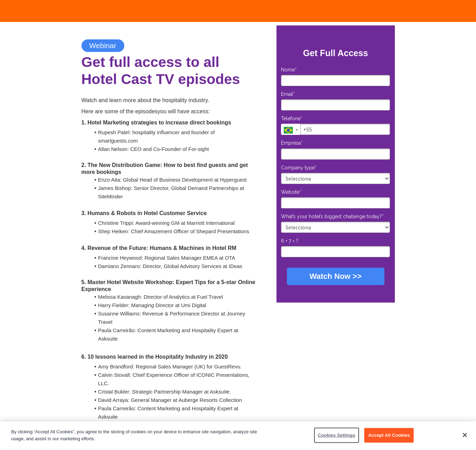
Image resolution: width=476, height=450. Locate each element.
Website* (291, 192)
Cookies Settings (337, 436)
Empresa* (292, 143)
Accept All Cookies (389, 436)
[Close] (465, 436)
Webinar (103, 45)
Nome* (289, 70)
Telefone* (292, 119)
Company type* (299, 168)
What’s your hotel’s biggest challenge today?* (332, 216)
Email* (288, 94)
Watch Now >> (336, 276)
